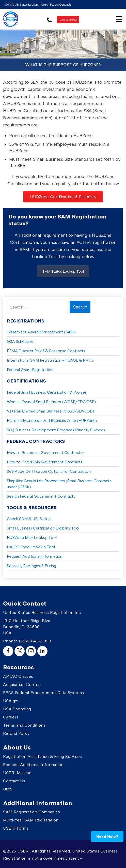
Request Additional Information (35, 556)
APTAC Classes (18, 676)
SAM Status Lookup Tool (63, 271)
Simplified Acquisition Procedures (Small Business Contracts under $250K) (59, 484)
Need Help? (107, 836)
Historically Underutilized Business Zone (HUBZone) (52, 420)
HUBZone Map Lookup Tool (32, 537)
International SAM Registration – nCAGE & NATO (50, 360)
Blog (7, 789)
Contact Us (14, 781)
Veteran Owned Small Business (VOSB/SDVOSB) (50, 411)
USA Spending (17, 709)
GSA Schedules (20, 341)
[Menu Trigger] (119, 19)
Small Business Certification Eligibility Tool (43, 528)
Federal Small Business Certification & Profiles (47, 392)
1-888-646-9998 (35, 641)
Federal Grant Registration (30, 370)
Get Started (68, 19)
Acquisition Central (22, 684)
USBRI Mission (17, 773)
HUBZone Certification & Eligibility (63, 197)
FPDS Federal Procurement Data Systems (43, 693)
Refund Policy (16, 733)
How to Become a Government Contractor (45, 452)
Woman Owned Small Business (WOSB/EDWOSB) (51, 402)
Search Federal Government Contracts (41, 496)
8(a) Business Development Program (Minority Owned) (56, 430)
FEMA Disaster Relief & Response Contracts (46, 351)
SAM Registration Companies (31, 812)
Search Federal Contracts (56, 4)
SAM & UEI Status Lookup (21, 4)
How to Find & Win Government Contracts (45, 462)
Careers (11, 717)
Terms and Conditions (24, 725)
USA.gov (11, 701)
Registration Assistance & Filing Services (42, 756)
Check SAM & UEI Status (29, 519)
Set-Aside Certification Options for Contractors (49, 471)
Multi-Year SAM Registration (31, 820)
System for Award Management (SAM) (41, 332)
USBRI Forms (16, 828)
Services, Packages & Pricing (31, 566)
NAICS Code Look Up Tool (31, 547)
